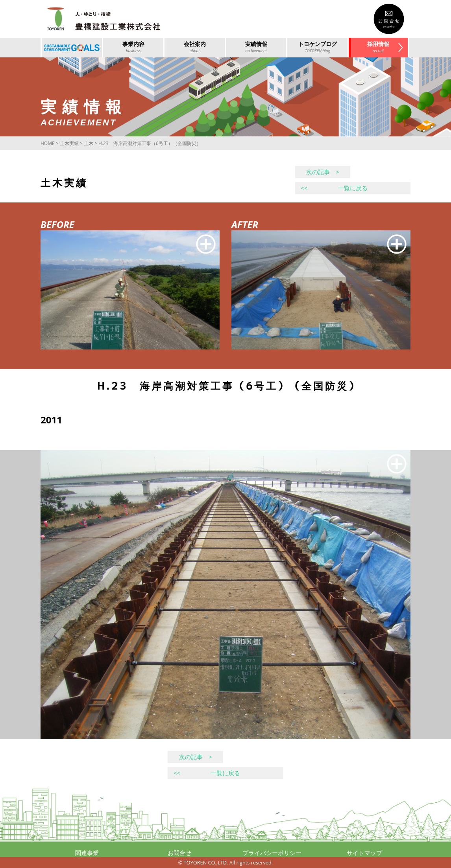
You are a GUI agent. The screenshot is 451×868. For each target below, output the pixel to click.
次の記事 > (323, 172)
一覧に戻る (334, 188)
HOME (48, 143)
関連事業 (87, 853)
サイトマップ (364, 853)
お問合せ (179, 853)
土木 (89, 143)
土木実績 (69, 143)
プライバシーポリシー (272, 853)
